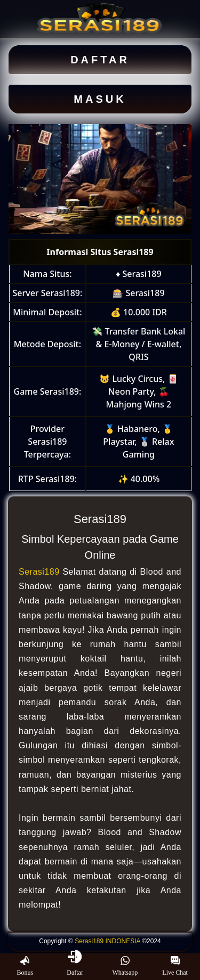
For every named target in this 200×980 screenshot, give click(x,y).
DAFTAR (100, 60)
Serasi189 (39, 572)
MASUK (100, 99)
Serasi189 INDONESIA (107, 941)
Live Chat (175, 966)
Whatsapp (125, 966)
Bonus (25, 966)
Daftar (75, 966)
